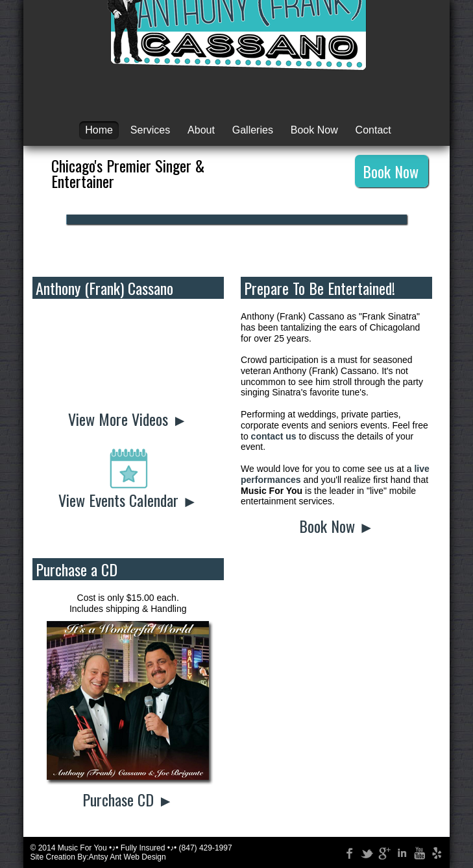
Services (150, 130)
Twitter (365, 852)
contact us (274, 436)
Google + (382, 852)
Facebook (347, 852)
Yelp (435, 852)
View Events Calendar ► (128, 500)
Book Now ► (337, 526)
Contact (373, 130)
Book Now (314, 130)
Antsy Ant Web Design (127, 857)
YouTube (417, 852)
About (201, 130)
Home (99, 130)
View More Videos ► (128, 419)
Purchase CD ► (128, 799)
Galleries (253, 130)
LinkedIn (400, 852)
